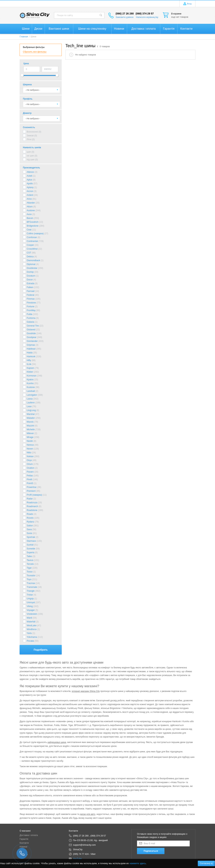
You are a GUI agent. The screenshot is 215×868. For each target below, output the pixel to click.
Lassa (30, 399)
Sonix (29, 533)
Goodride (31, 333)
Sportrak (31, 537)
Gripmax (31, 345)
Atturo (30, 207)
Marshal (31, 414)
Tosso (30, 572)
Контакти (24, 843)
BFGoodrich (33, 222)
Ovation (30, 468)
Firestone (31, 303)
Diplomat (31, 264)
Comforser (32, 237)
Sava (29, 529)
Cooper (30, 245)
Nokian (30, 456)
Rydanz (30, 522)
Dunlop (30, 272)
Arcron (30, 191)
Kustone (31, 387)
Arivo (29, 199)
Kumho (30, 383)
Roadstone (32, 510)
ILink (29, 364)
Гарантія (24, 839)
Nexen (30, 449)
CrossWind (32, 249)
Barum (30, 218)
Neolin (30, 441)
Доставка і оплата (29, 835)
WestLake (32, 626)
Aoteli (29, 176)
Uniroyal (31, 602)
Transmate (32, 587)
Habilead (31, 349)
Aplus (29, 180)
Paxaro (30, 472)
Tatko (29, 556)
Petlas (30, 476)
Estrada (30, 283)
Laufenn (31, 403)
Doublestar (32, 268)
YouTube (77, 859)
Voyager (31, 610)
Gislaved (31, 330)
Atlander (31, 203)
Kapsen (30, 368)
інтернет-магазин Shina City (86, 691)
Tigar (29, 568)
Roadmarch (32, 506)
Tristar (30, 595)
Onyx (29, 460)
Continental (32, 241)
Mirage (30, 437)
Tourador (31, 576)
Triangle (31, 591)
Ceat (29, 230)
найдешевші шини (57, 742)
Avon (29, 214)
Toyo (29, 579)
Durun (30, 280)
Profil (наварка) (34, 495)
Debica (30, 257)
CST (29, 253)
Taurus (30, 560)
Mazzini (30, 426)
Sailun (30, 526)
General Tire (33, 326)
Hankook (31, 356)
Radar (30, 499)
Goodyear (32, 337)
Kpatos (30, 380)
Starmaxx (31, 541)
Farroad (31, 291)
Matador (31, 418)
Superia (30, 552)
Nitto (29, 453)
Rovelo (30, 518)
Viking (30, 606)
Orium (30, 464)
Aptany (30, 187)
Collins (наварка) (35, 234)
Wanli (29, 618)
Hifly (29, 360)
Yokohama (32, 637)
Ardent (30, 195)
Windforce (32, 629)
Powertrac (32, 487)
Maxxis (30, 422)
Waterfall (31, 622)
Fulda (29, 314)
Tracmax (31, 583)
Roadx (30, 514)
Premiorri (31, 491)
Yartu (29, 633)
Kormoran (32, 376)
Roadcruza (32, 503)
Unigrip (30, 599)
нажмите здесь (138, 863)
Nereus (30, 445)
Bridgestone (33, 226)
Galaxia (30, 322)
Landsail (31, 391)
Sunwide (31, 549)
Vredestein (32, 614)
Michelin (31, 430)
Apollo (30, 184)
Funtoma (31, 318)
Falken (30, 287)
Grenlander (32, 341)
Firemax (31, 299)
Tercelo (30, 564)
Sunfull (30, 545)
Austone (31, 210)
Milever (30, 433)
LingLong (31, 410)
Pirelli (29, 479)
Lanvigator (32, 395)
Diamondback (33, 260)
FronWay (31, 310)
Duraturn (31, 276)
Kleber (30, 372)
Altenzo (30, 172)
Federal (30, 295)
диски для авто (88, 814)
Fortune (30, 307)
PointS (30, 483)
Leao (29, 406)
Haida (30, 353)
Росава (30, 641)
